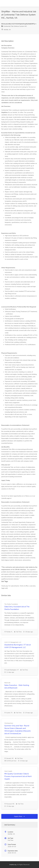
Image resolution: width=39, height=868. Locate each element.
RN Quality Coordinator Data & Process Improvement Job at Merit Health (18, 776)
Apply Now (19, 816)
